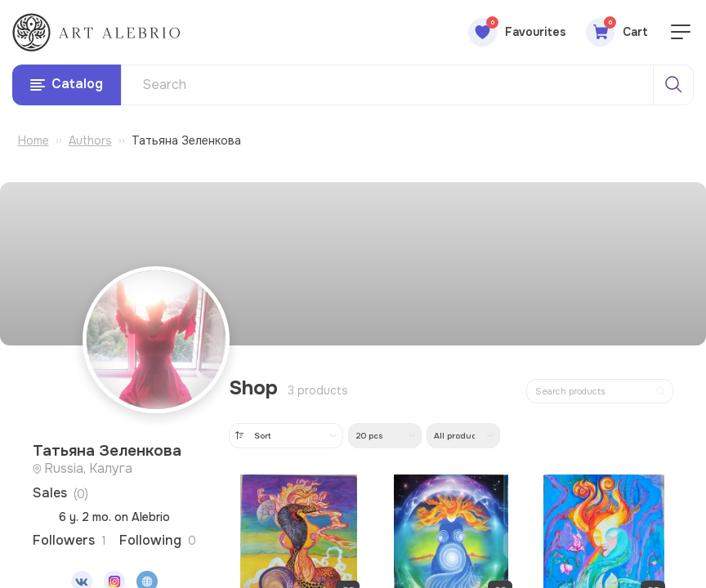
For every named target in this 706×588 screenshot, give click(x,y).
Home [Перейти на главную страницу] (34, 143)
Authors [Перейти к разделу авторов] (90, 143)
